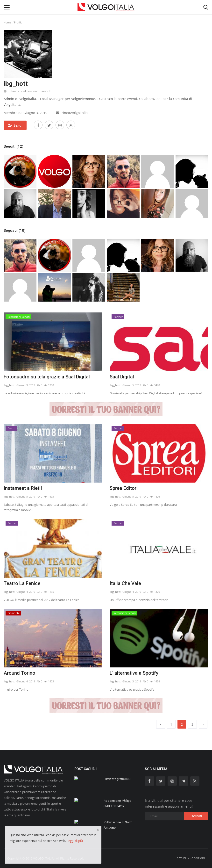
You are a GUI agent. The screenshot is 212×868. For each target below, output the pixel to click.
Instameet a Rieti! (23, 488)
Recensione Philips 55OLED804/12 (117, 803)
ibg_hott (9, 385)
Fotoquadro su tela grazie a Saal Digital (47, 377)
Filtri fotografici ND (117, 779)
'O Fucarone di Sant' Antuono (118, 825)
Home (7, 22)
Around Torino (19, 673)
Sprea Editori (124, 488)
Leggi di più (75, 841)
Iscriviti (196, 816)
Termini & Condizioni (190, 858)
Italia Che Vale (125, 583)
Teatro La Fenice (22, 583)
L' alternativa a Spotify (134, 673)
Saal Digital (122, 377)
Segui (15, 125)
